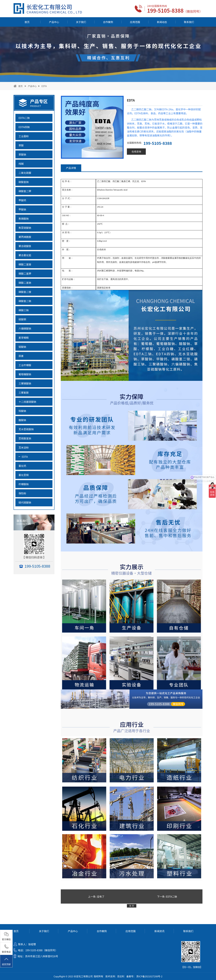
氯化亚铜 (24, 475)
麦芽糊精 (24, 338)
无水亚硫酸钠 (26, 429)
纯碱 (21, 164)
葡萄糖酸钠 (25, 374)
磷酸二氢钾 (25, 273)
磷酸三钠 (24, 310)
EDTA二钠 (24, 118)
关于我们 (81, 22)
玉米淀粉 (24, 447)
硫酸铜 (22, 319)
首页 (27, 22)
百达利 (121, 976)
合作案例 (108, 22)
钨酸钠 (22, 411)
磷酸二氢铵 (25, 264)
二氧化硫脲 (25, 173)
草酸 (21, 145)
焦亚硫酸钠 (25, 228)
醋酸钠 (22, 420)
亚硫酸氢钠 (25, 438)
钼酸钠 (22, 347)
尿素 (21, 356)
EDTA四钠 (24, 127)
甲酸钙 (22, 200)
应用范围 (135, 22)
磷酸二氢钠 (25, 283)
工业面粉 (24, 136)
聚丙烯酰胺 (25, 237)
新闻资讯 (159, 931)
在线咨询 (136, 151)
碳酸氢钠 (24, 182)
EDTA (44, 86)
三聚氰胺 (24, 393)
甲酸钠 (22, 209)
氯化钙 (22, 466)
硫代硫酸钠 (25, 502)
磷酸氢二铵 (25, 292)
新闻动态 (162, 22)
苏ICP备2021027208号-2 (149, 976)
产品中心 (54, 22)
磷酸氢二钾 (25, 191)
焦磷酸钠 (24, 219)
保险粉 (22, 493)
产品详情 (71, 168)
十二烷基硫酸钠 (27, 402)
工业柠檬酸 (25, 365)
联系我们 (189, 22)
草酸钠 (22, 154)
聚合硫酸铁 (25, 246)
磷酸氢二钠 (25, 301)
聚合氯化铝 (25, 255)
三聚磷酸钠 (25, 383)
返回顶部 (6, 961)
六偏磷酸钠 (25, 328)
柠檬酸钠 (24, 484)
